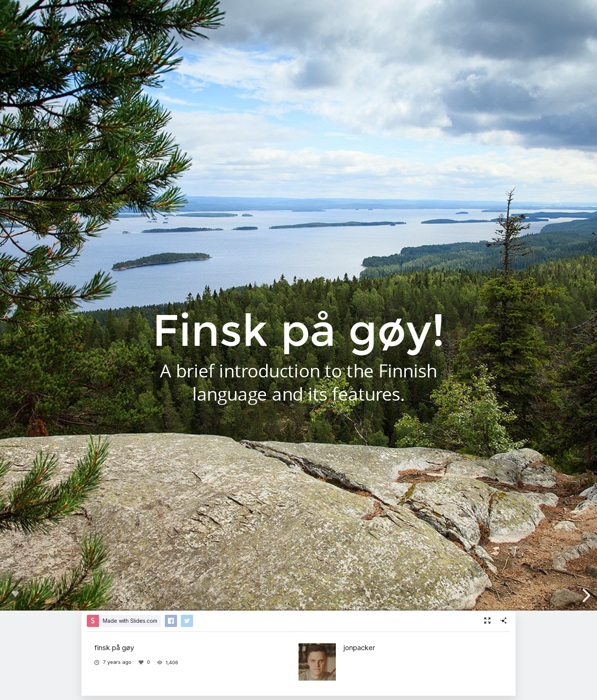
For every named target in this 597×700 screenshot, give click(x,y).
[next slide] (585, 595)
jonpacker (359, 647)
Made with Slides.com (130, 621)
